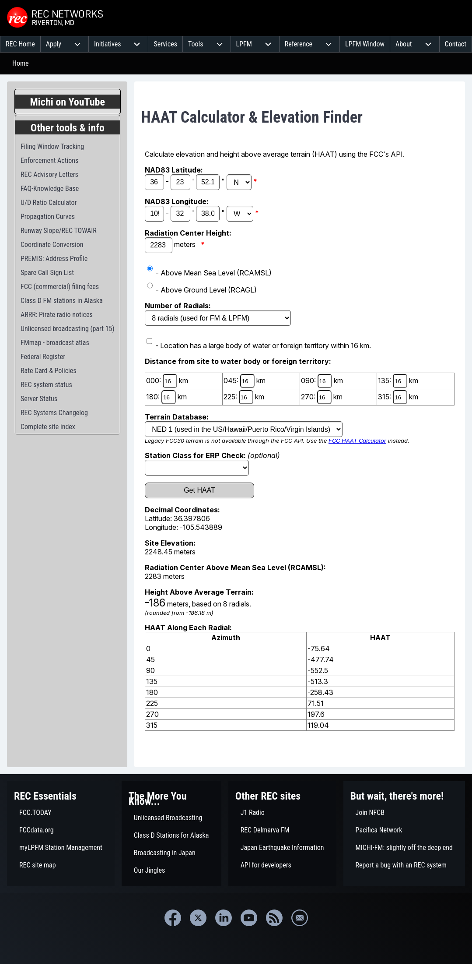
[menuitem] (20, 44)
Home (21, 63)
